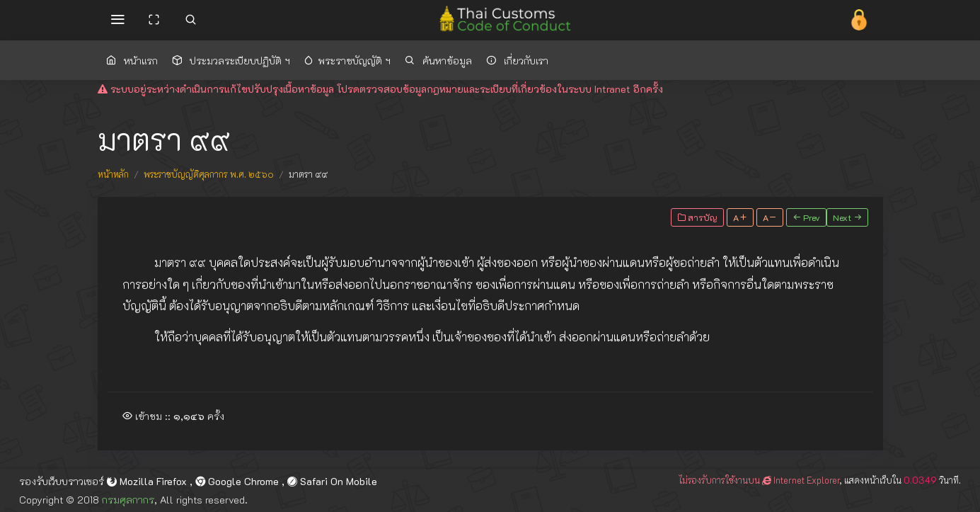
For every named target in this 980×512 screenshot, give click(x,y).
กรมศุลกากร (128, 500)
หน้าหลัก (113, 174)
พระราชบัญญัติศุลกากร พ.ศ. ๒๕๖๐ (209, 174)
